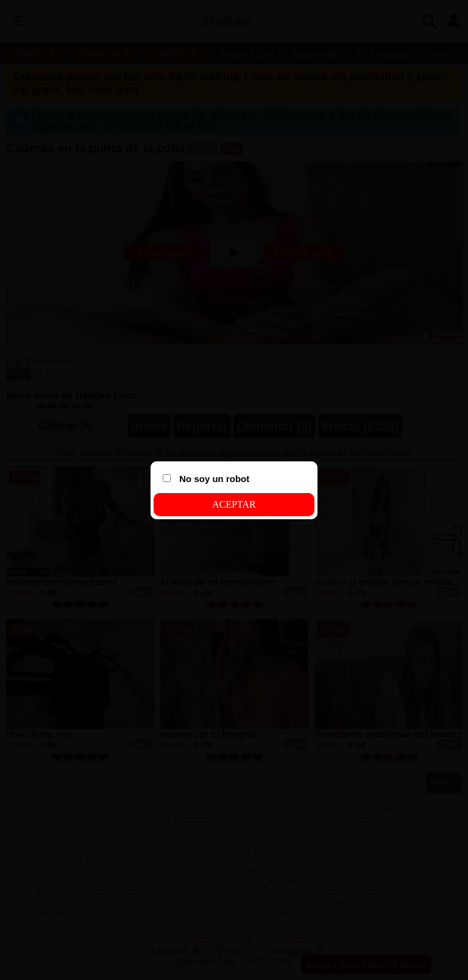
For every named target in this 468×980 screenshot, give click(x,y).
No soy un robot (206, 479)
